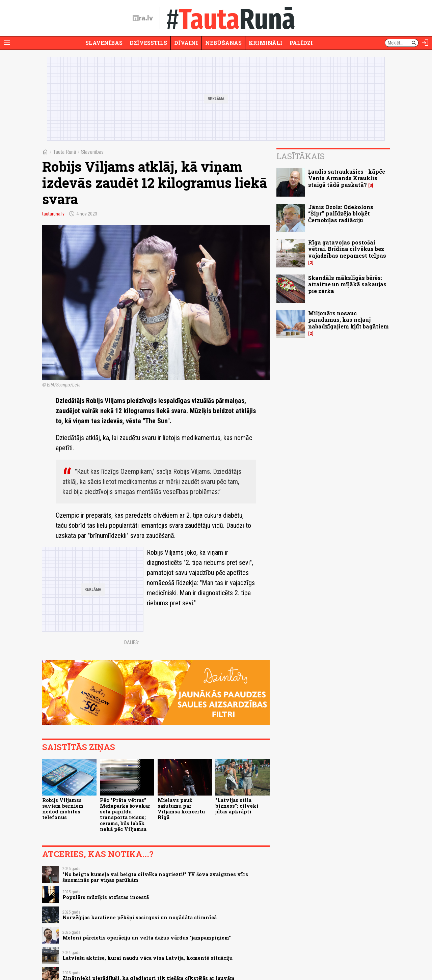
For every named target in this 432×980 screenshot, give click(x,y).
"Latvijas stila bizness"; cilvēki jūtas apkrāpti (237, 806)
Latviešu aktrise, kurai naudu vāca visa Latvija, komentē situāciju (147, 958)
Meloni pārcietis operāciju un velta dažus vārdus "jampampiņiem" (147, 938)
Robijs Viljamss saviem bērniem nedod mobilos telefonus (63, 809)
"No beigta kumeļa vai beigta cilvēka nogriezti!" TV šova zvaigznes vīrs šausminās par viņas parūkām (155, 877)
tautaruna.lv (53, 214)
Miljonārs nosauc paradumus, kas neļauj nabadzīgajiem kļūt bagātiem (348, 320)
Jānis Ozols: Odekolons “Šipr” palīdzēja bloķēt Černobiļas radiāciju (341, 213)
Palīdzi (301, 43)
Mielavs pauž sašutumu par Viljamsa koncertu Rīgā (181, 809)
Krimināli (266, 43)
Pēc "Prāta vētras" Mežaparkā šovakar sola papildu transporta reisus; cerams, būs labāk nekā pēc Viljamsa (125, 815)
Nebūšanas (223, 43)
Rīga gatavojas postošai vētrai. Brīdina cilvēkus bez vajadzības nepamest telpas (347, 249)
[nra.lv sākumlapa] (143, 18)
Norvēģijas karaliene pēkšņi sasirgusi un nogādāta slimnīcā (140, 917)
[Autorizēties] (425, 43)
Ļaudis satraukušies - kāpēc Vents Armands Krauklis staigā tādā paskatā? (347, 178)
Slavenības (104, 43)
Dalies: (132, 642)
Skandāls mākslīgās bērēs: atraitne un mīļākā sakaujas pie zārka (347, 284)
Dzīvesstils (148, 43)
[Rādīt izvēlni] (7, 43)
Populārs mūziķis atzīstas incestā (106, 897)
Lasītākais (301, 156)
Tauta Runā (65, 152)
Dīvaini (186, 43)
